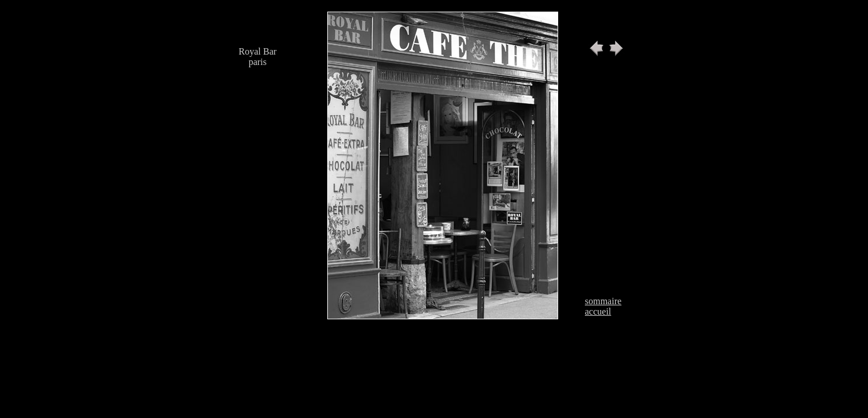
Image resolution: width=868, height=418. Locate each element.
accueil (598, 311)
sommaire (603, 301)
